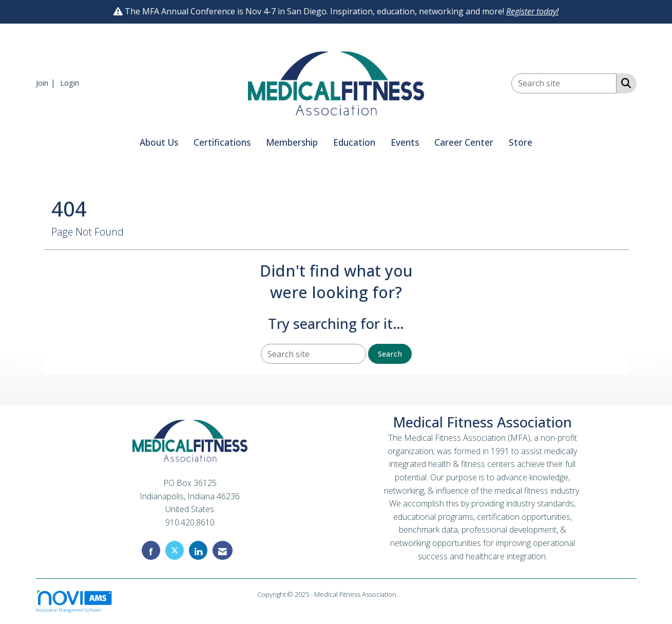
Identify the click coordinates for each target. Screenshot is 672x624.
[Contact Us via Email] (223, 550)
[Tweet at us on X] (175, 550)
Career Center (464, 142)
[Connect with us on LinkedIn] (198, 550)
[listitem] (47, 83)
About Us (159, 142)
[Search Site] (624, 83)
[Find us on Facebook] (151, 550)
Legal (407, 594)
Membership (292, 142)
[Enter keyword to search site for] (564, 83)
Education (354, 142)
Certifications (222, 142)
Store (521, 142)
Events (405, 142)
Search (390, 354)
